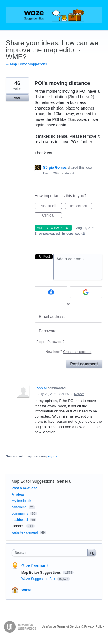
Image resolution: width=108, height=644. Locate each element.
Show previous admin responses (60, 234)
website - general (25, 532)
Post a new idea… (26, 488)
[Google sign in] (86, 292)
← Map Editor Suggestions (26, 64)
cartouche (19, 507)
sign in (53, 456)
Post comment (84, 364)
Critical (52, 216)
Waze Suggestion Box (39, 579)
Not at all (51, 206)
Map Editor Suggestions (33, 481)
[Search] (92, 553)
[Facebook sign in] (51, 292)
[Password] (68, 331)
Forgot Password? (50, 342)
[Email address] (68, 317)
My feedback (21, 501)
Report (79, 394)
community (20, 513)
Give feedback (35, 566)
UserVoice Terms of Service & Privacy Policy (73, 626)
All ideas (18, 494)
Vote (17, 98)
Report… (71, 173)
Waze (26, 590)
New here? (68, 352)
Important (81, 206)
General (64, 481)
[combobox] (51, 553)
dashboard (20, 520)
